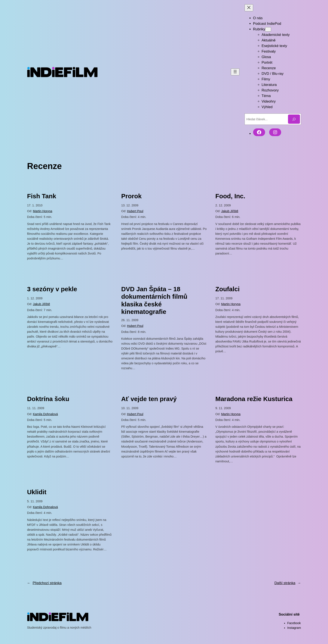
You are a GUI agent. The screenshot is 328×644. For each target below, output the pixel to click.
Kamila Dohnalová (45, 414)
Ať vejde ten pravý (149, 399)
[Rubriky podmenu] (268, 29)
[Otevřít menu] (235, 72)
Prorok (131, 196)
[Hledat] (294, 119)
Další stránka (288, 583)
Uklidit (37, 492)
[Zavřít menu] (249, 8)
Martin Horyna (43, 211)
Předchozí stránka (44, 583)
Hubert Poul (135, 211)
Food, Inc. (230, 196)
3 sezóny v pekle (52, 289)
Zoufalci (228, 289)
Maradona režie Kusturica (254, 399)
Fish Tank (42, 196)
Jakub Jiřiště (230, 211)
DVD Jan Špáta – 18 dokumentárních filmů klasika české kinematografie (154, 300)
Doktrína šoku (48, 399)
